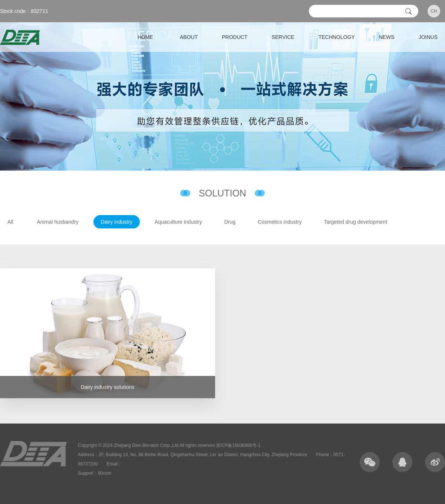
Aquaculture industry (178, 222)
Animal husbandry (57, 222)
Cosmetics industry (280, 222)
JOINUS (428, 37)
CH (434, 11)
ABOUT (189, 37)
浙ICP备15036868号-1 (238, 445)
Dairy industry (117, 222)
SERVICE (283, 37)
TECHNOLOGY (337, 37)
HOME (145, 37)
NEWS (387, 37)
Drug (230, 222)
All (10, 222)
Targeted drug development (355, 222)
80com (105, 473)
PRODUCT (235, 37)
